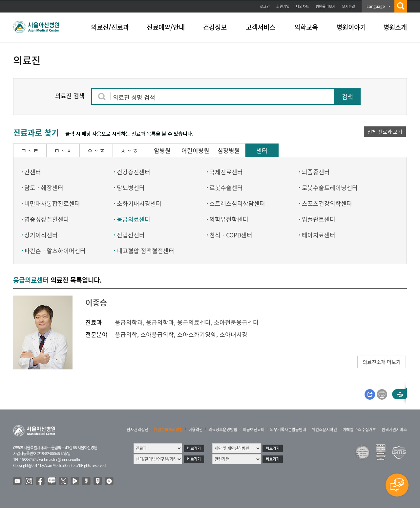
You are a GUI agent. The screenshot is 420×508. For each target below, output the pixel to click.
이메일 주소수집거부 (359, 430)
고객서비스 (261, 27)
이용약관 (196, 430)
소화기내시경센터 (139, 203)
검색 (347, 97)
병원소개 (395, 27)
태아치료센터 (319, 235)
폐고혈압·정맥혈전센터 (146, 251)
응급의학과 (129, 322)
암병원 (162, 151)
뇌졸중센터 (316, 172)
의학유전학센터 (229, 219)
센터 (262, 151)
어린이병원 (195, 151)
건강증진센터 (134, 172)
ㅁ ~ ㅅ (63, 151)
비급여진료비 (254, 430)
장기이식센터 (41, 235)
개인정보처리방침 (168, 430)
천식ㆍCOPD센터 (231, 235)
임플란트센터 (319, 219)
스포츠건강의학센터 (327, 203)
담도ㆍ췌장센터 (44, 188)
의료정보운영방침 (223, 430)
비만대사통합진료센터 (52, 203)
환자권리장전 (137, 430)
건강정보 (215, 27)
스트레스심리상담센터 (237, 203)
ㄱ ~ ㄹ (30, 151)
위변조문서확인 (324, 430)
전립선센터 (131, 235)
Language (376, 6)
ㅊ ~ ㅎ (129, 151)
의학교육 (306, 27)
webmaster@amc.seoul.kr (60, 459)
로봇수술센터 (226, 188)
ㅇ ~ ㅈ (96, 151)
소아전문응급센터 (236, 322)
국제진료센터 (226, 172)
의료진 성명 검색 (134, 97)
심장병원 (229, 151)
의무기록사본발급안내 (288, 430)
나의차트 (303, 6)
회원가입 (283, 6)
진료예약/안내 (166, 27)
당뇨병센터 (131, 188)
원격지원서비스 (394, 430)
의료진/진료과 (110, 27)
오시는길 (348, 6)
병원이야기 (351, 27)
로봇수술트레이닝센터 (330, 188)
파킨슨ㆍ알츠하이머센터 (55, 251)
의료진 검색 (70, 96)
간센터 (33, 172)
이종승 (96, 302)
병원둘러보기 (325, 6)
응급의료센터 (134, 219)
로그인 (265, 6)
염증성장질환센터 (47, 219)
